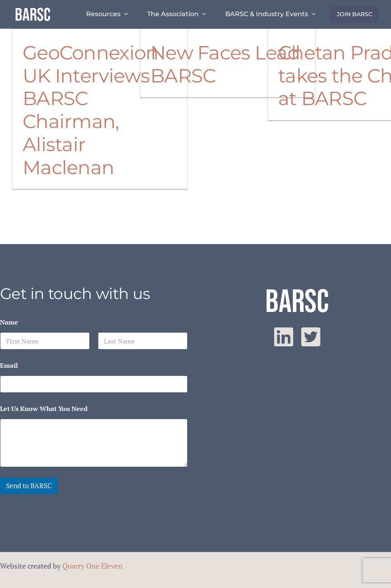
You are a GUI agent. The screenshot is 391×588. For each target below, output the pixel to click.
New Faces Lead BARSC (225, 64)
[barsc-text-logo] (33, 9)
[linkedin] (284, 337)
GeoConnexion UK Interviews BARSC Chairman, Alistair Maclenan (90, 110)
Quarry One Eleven (92, 566)
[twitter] (311, 337)
